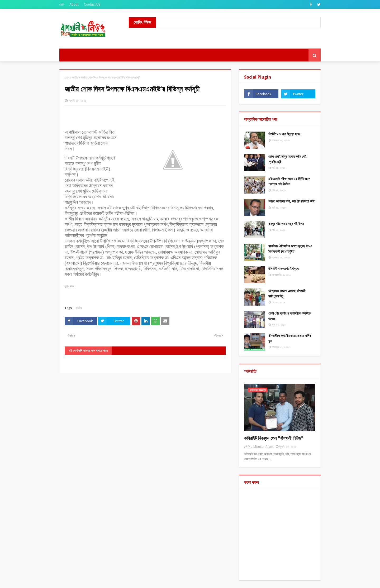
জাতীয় (75, 77)
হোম (62, 4)
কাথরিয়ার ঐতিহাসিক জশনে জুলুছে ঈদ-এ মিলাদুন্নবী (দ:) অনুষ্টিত (290, 249)
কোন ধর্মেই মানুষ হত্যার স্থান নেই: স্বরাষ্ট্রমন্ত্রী (288, 159)
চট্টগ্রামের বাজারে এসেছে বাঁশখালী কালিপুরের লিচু (287, 293)
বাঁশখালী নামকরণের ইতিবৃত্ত (284, 268)
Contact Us (92, 4)
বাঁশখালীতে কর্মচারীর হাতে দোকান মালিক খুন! (290, 338)
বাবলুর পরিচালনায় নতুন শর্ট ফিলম (286, 224)
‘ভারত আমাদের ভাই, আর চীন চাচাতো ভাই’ (292, 201)
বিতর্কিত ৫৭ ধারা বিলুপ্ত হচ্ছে (284, 134)
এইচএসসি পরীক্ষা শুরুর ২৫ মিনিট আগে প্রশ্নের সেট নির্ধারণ (289, 181)
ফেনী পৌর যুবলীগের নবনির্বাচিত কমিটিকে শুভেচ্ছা (289, 316)
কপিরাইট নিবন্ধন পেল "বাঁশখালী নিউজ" (274, 438)
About (74, 4)
